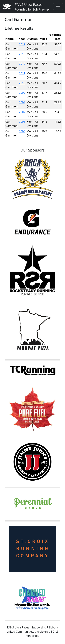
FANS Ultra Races (32, 7)
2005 (22, 122)
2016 (22, 54)
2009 (22, 93)
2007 (22, 112)
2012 (22, 64)
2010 (22, 83)
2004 (22, 131)
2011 (22, 73)
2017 (22, 44)
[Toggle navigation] (58, 7)
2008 (22, 102)
